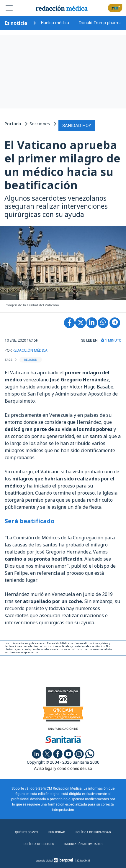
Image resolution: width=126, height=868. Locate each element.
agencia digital (44, 861)
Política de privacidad (93, 832)
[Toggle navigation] (9, 8)
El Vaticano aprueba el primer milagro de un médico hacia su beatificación (62, 165)
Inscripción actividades (83, 844)
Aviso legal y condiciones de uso (63, 768)
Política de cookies (39, 844)
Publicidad (57, 832)
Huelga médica (55, 23)
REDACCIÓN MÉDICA (30, 350)
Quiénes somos (27, 832)
